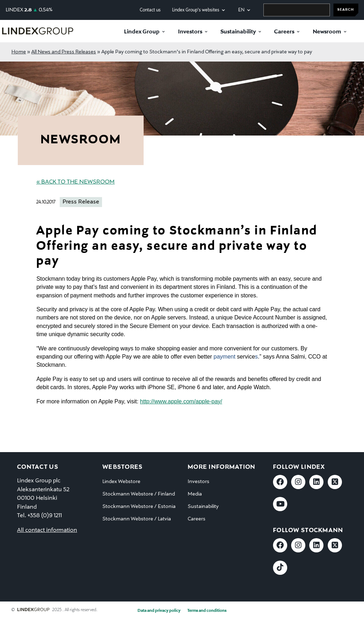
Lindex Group (142, 32)
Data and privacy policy (159, 611)
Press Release (81, 202)
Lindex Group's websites (196, 10)
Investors (190, 32)
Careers (284, 32)
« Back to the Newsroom (75, 182)
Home (19, 52)
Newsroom (327, 32)
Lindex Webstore (121, 482)
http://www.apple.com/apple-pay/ (181, 401)
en (241, 10)
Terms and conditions (207, 611)
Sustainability (238, 32)
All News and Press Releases (64, 52)
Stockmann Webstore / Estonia (139, 507)
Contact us (150, 10)
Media (195, 494)
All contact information (47, 530)
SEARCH (346, 10)
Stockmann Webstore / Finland (139, 494)
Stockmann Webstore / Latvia (137, 519)
